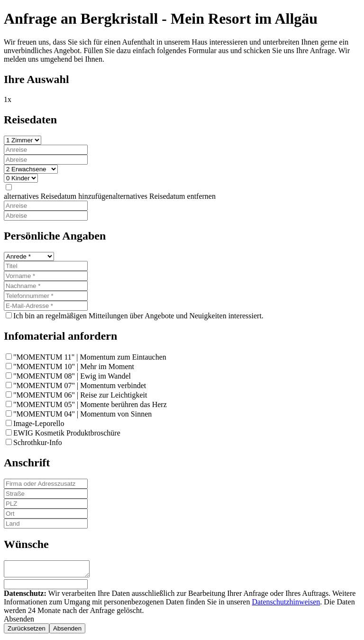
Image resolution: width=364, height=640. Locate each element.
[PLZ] (46, 504)
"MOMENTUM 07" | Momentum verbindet (80, 385)
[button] (110, 196)
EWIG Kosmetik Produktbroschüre (67, 433)
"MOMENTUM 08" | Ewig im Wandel (72, 376)
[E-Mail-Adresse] (46, 306)
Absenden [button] (19, 622)
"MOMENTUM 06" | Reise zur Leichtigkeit (80, 395)
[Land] (46, 524)
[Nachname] (46, 286)
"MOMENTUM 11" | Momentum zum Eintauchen (90, 357)
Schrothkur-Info (38, 442)
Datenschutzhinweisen (286, 605)
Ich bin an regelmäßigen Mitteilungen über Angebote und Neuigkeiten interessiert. (138, 316)
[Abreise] (46, 160)
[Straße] (46, 494)
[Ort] (46, 514)
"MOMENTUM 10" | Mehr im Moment (74, 366)
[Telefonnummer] (46, 296)
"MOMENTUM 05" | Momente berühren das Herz (90, 404)
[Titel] (46, 266)
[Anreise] (46, 150)
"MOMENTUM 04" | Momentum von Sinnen (82, 414)
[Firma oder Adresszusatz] (46, 484)
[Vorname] (46, 276)
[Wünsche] (51, 570)
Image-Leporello (39, 423)
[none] (9, 187)
